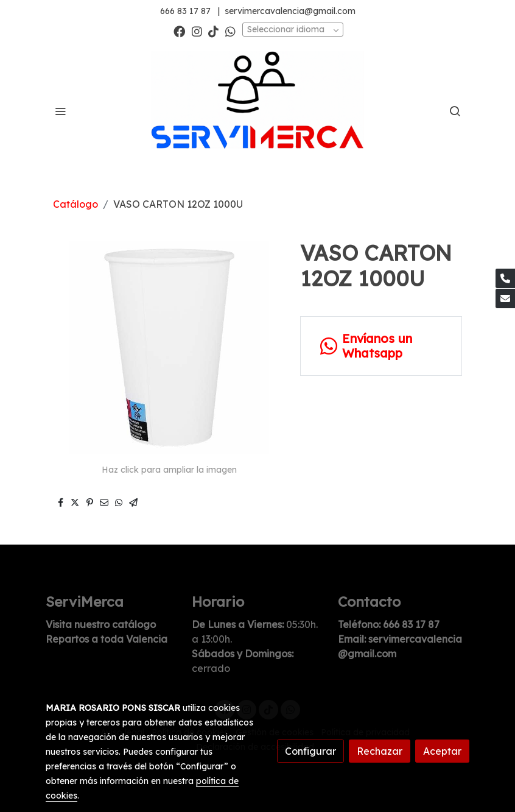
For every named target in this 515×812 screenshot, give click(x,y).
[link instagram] (197, 31)
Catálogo (75, 204)
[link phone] (505, 278)
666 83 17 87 (185, 11)
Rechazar (380, 751)
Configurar (310, 751)
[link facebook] (179, 31)
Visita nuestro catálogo (101, 624)
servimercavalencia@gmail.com (290, 11)
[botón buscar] (455, 111)
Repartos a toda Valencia (107, 639)
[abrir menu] (60, 111)
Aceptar (442, 751)
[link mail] (505, 298)
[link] (257, 111)
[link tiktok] (213, 31)
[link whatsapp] (230, 31)
